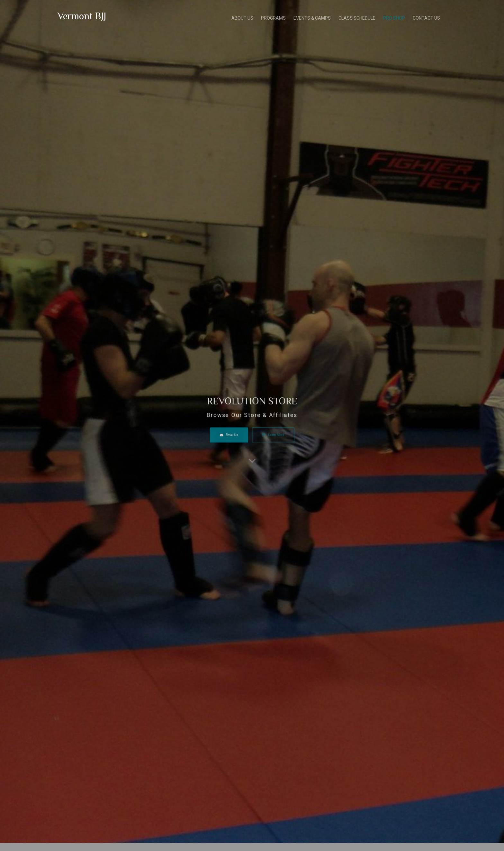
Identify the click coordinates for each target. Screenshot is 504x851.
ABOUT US (242, 17)
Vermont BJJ (82, 15)
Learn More (266, 432)
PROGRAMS (273, 17)
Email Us (236, 432)
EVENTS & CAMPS (312, 17)
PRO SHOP (394, 17)
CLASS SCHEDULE (357, 17)
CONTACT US (426, 17)
